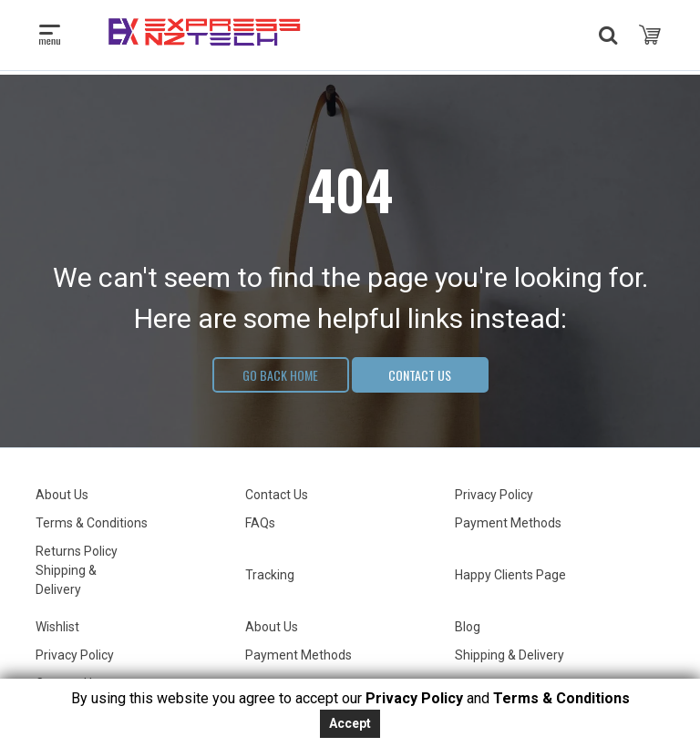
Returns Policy (77, 551)
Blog (468, 627)
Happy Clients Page (510, 575)
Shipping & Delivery (510, 655)
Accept (350, 723)
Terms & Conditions (92, 523)
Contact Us (420, 375)
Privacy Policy (494, 495)
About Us (62, 495)
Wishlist (57, 627)
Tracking (270, 575)
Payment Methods (508, 523)
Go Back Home (280, 375)
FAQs (260, 523)
